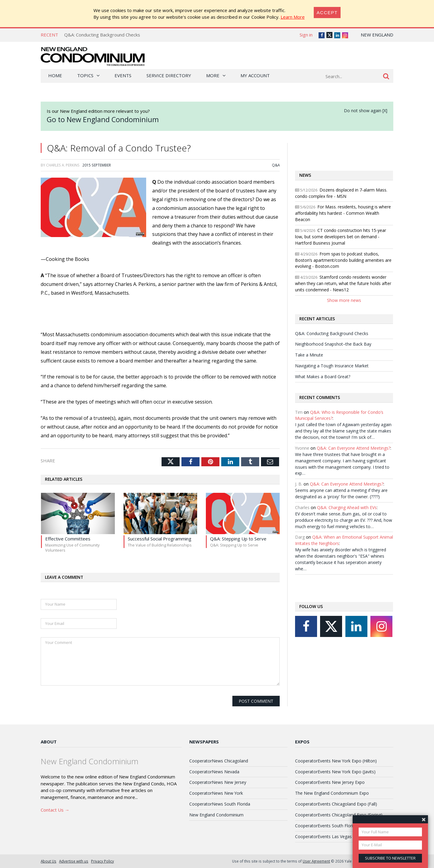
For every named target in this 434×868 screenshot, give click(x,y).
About (49, 742)
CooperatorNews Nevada (214, 772)
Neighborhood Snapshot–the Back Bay (333, 344)
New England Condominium (216, 815)
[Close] (327, 13)
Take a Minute (309, 355)
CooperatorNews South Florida (220, 804)
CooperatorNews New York (216, 793)
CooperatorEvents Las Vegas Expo (329, 836)
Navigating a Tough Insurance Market (332, 366)
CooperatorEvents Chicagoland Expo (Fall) (336, 804)
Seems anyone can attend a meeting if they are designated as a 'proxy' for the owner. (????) (341, 493)
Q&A (276, 165)
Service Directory (169, 75)
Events (123, 75)
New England (377, 35)
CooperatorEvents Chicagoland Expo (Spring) (339, 815)
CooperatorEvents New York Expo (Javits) (335, 772)
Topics (85, 75)
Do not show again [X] (366, 111)
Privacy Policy (102, 861)
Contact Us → (55, 810)
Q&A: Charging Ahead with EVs (347, 507)
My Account (255, 75)
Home (55, 75)
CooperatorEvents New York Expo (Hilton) (336, 761)
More (213, 75)
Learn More (293, 17)
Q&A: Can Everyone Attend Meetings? (354, 448)
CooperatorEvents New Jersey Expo (330, 782)
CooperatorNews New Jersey (218, 782)
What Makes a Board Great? (323, 377)
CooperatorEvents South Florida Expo (332, 826)
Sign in (306, 35)
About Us (49, 861)
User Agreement (316, 861)
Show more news (344, 300)
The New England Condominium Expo (332, 793)
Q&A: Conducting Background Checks (102, 35)
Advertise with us (74, 861)
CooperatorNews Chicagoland (219, 761)
